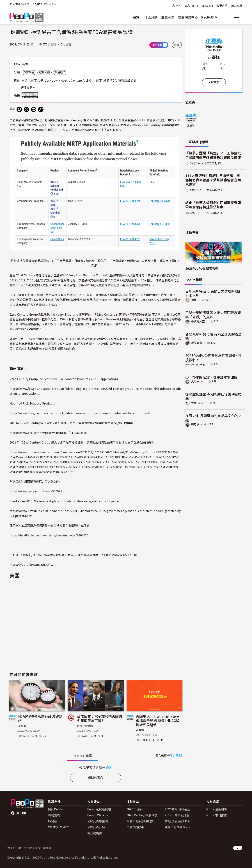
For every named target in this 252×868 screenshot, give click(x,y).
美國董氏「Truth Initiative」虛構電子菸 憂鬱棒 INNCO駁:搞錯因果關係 (159, 720)
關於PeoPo (56, 809)
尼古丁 (97, 81)
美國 (25, 64)
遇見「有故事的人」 (178, 827)
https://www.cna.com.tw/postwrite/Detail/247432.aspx (48, 433)
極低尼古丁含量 (32, 81)
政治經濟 (60, 72)
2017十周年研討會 (177, 815)
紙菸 (106, 81)
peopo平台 (198, 364)
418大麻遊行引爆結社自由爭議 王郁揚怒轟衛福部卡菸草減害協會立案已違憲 (213, 180)
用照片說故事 (135, 827)
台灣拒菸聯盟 (85, 726)
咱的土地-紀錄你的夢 (140, 821)
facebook (13, 813)
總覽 (136, 17)
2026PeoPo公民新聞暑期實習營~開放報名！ (213, 357)
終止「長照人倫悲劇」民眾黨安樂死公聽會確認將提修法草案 (213, 205)
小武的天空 (198, 321)
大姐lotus (197, 381)
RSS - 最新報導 (217, 809)
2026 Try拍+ (135, 809)
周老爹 (195, 424)
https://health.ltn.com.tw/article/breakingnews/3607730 (49, 535)
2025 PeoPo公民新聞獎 (142, 815)
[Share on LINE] (34, 109)
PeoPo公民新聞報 (99, 809)
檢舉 (177, 45)
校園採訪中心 (188, 17)
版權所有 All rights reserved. (31, 95)
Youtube (24, 813)
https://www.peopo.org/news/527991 (36, 491)
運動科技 (44, 72)
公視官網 (222, 6)
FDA (114, 81)
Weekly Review (58, 827)
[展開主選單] (237, 17)
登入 (178, 6)
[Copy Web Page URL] (41, 109)
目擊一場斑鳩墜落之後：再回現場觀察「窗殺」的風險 (213, 315)
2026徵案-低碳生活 (177, 809)
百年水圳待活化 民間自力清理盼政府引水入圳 (214, 293)
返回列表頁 (96, 778)
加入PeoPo (191, 6)
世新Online (198, 403)
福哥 (194, 300)
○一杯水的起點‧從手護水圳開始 (211, 377)
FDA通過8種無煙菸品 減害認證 (40, 718)
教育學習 (29, 72)
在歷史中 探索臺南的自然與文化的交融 (214, 417)
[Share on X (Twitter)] (26, 109)
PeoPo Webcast (98, 815)
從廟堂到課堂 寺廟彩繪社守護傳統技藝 (214, 396)
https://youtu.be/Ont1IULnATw (31, 564)
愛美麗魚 (197, 343)
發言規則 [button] (176, 756)
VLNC (87, 81)
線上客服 (237, 6)
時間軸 (53, 821)
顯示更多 (28, 88)
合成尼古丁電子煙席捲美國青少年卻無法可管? (100, 718)
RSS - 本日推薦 (217, 815)
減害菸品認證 (127, 81)
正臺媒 (22, 726)
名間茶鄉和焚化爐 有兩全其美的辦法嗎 (214, 336)
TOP (238, 848)
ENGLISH (207, 6)
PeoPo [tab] (82, 756)
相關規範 (54, 815)
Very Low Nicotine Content (63, 81)
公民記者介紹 (96, 827)
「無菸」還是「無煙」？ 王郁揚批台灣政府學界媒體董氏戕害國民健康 (213, 155)
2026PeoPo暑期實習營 (202, 268)
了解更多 (214, 82)
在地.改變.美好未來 (177, 821)
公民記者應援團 (98, 821)
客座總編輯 (95, 833)
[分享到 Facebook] (19, 109)
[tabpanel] (96, 767)
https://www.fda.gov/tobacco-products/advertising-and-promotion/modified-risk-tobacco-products (80, 413)
